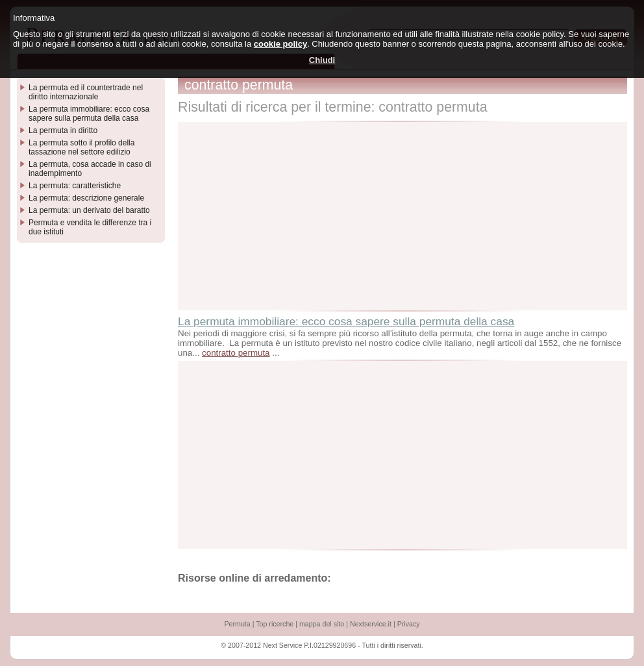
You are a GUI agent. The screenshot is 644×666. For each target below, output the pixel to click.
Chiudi (322, 60)
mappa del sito (322, 624)
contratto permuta (236, 353)
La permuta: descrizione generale (86, 198)
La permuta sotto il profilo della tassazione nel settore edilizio (81, 147)
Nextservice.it (371, 624)
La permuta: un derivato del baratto (89, 210)
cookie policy (280, 44)
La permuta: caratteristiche (75, 186)
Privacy (409, 624)
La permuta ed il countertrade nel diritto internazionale (86, 92)
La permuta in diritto (63, 130)
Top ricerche (275, 624)
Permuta (237, 624)
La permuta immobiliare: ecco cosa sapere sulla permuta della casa (346, 321)
